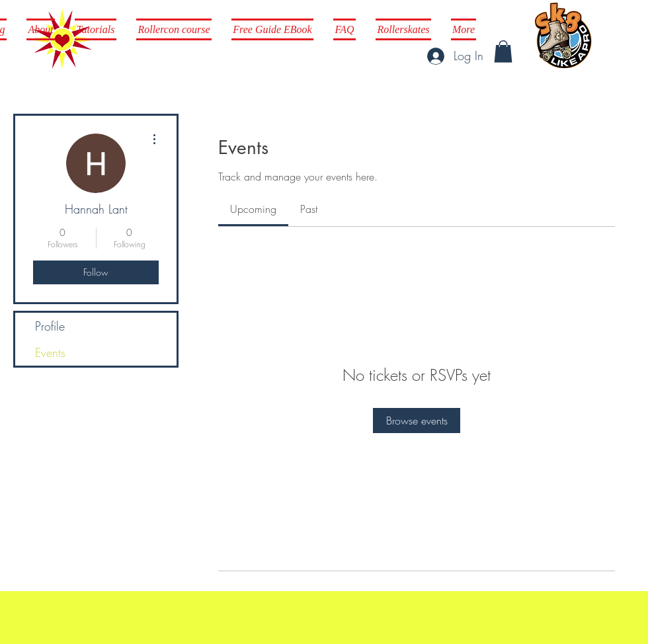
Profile (50, 326)
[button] (503, 51)
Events (50, 352)
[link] (253, 209)
